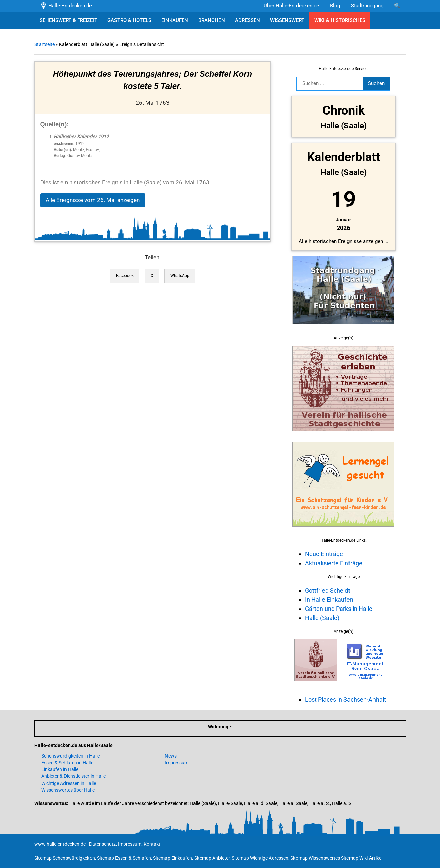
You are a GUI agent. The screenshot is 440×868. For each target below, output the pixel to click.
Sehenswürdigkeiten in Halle (70, 756)
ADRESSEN (248, 20)
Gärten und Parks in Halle (339, 609)
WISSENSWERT (287, 20)
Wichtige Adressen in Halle (69, 783)
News (171, 756)
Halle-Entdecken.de (66, 6)
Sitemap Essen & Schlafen (124, 858)
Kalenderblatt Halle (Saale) (87, 44)
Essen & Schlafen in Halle (67, 763)
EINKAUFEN (175, 20)
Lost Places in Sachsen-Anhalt (345, 700)
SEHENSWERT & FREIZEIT (68, 20)
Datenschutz (102, 844)
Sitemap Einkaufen (173, 858)
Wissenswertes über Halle (68, 790)
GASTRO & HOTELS (129, 20)
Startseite (45, 44)
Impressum (177, 763)
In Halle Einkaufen (329, 600)
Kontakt (152, 844)
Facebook (125, 276)
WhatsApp (180, 276)
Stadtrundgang (367, 6)
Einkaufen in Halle (60, 769)
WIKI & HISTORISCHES (340, 20)
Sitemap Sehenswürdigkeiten (65, 858)
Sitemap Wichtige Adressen (260, 858)
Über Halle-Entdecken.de (291, 6)
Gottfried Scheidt (328, 590)
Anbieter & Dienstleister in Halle (73, 776)
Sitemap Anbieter (212, 858)
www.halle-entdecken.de (60, 844)
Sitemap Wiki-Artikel (362, 858)
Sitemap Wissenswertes (315, 858)
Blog (335, 6)
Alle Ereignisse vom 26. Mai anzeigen (93, 200)
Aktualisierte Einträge (334, 563)
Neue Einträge (324, 554)
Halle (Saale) (322, 618)
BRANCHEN (212, 20)
